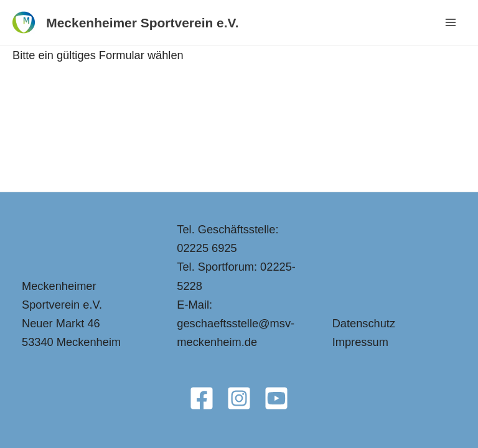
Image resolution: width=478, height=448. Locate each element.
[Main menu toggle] (451, 23)
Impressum (360, 342)
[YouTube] (276, 398)
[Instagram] (239, 398)
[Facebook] (202, 398)
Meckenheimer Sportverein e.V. (142, 23)
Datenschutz (364, 323)
